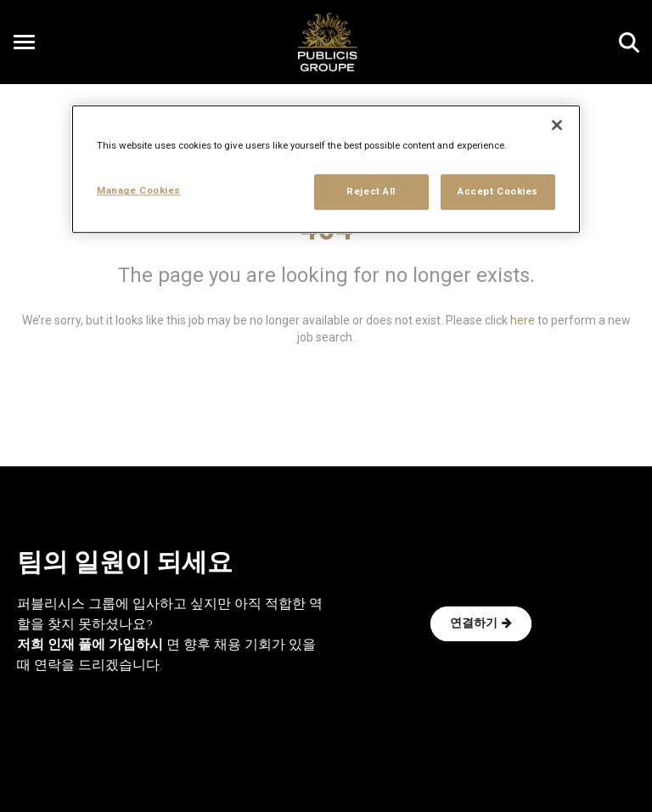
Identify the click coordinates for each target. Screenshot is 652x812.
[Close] (557, 126)
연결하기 (481, 623)
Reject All (371, 192)
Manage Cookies (139, 191)
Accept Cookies (498, 192)
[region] (326, 170)
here (523, 320)
